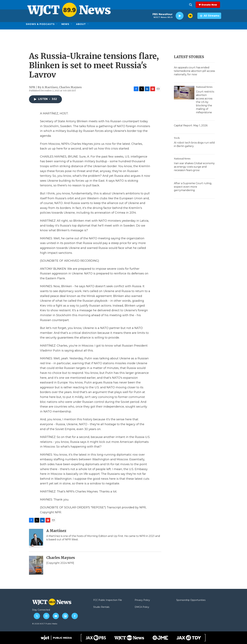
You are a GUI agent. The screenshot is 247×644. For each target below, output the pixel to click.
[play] (180, 16)
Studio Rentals (101, 607)
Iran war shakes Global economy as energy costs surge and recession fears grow (194, 167)
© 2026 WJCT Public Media (45, 624)
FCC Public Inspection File (108, 600)
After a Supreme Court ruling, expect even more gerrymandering (193, 187)
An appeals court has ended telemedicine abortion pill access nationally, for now (194, 71)
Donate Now (210, 5)
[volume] (190, 16)
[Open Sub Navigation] (57, 24)
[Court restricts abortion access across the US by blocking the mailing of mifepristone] (184, 93)
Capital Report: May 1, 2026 (191, 125)
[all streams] (209, 16)
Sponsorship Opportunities (191, 600)
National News (204, 87)
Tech (177, 138)
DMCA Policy (142, 607)
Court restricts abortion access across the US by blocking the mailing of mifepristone (205, 102)
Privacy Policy (142, 600)
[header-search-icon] (192, 5)
